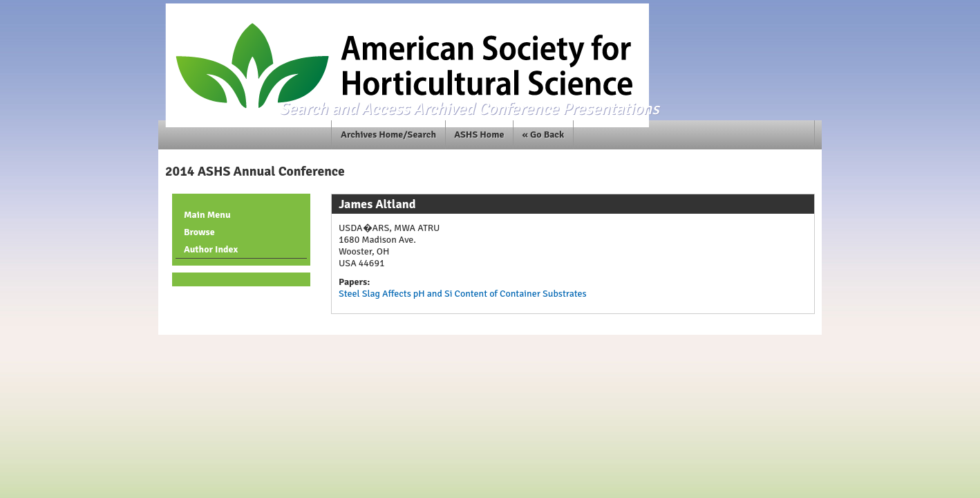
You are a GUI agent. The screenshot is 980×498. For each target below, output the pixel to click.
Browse (199, 232)
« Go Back (544, 135)
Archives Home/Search (388, 135)
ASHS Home (479, 135)
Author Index (211, 249)
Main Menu (207, 215)
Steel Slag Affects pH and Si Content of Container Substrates (463, 294)
